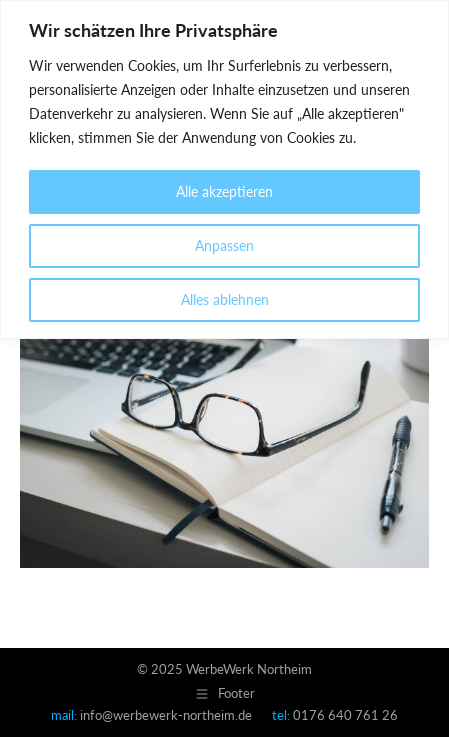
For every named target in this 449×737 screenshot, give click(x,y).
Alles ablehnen (225, 299)
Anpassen (224, 245)
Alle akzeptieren (224, 191)
